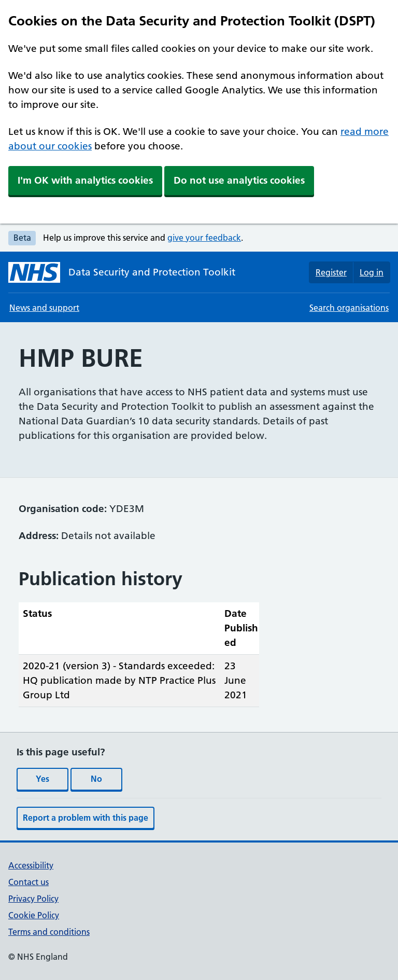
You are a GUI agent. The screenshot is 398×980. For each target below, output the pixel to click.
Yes (42, 779)
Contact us (29, 882)
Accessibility (31, 865)
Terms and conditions (49, 932)
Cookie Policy (34, 915)
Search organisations (349, 308)
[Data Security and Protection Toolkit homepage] (122, 272)
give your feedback (204, 238)
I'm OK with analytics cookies (85, 180)
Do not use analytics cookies (239, 180)
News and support (44, 308)
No (96, 779)
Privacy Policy (33, 899)
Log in (372, 272)
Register (331, 272)
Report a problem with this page (86, 818)
